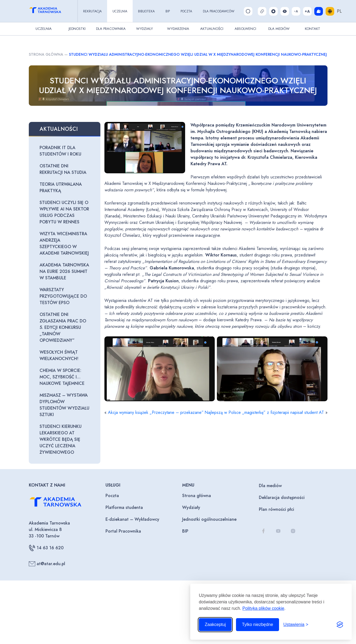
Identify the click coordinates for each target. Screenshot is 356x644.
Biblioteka (146, 11)
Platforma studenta (124, 507)
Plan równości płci (276, 509)
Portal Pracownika (123, 531)
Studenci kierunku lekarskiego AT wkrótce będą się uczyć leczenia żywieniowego (61, 439)
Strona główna (46, 54)
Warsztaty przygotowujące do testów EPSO (63, 296)
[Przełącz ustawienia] (296, 625)
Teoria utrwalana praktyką (61, 187)
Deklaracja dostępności (282, 497)
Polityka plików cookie (263, 608)
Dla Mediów (279, 29)
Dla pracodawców (219, 11)
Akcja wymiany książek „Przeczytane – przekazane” (156, 412)
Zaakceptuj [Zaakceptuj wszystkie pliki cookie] (215, 624)
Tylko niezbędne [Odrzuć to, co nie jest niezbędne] (258, 624)
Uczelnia (120, 11)
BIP (168, 11)
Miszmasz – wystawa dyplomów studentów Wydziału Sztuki (64, 405)
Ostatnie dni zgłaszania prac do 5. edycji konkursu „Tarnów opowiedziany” (63, 327)
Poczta (186, 11)
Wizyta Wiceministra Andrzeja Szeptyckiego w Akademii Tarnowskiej (64, 243)
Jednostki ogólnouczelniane (209, 519)
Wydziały (144, 29)
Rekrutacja (92, 11)
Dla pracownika (111, 29)
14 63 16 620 (46, 548)
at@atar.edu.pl (47, 564)
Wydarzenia (178, 29)
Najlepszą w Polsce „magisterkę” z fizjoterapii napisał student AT (264, 412)
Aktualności (212, 29)
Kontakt (313, 29)
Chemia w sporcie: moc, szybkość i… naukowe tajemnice (62, 377)
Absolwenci (245, 29)
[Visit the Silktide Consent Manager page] (340, 625)
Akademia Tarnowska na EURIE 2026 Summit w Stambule (64, 271)
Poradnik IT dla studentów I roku (60, 151)
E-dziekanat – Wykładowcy (132, 519)
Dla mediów (270, 486)
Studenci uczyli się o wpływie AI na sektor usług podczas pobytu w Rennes (64, 212)
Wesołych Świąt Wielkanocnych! (59, 355)
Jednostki (77, 29)
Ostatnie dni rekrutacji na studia (63, 169)
